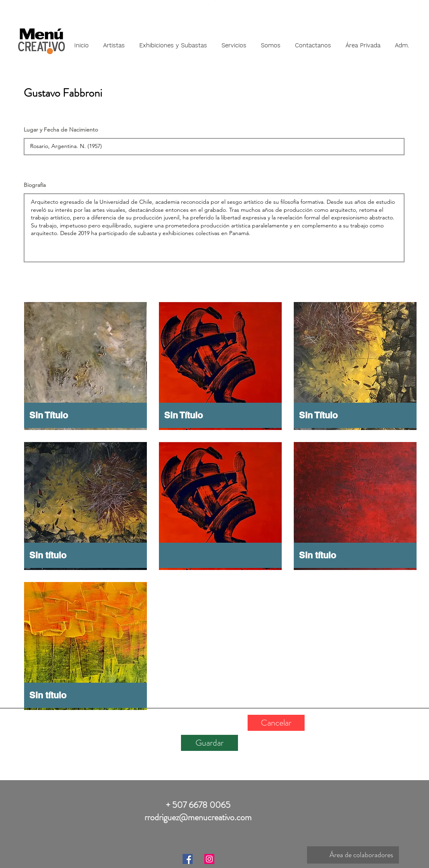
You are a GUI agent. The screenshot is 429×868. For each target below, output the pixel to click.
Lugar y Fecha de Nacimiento (61, 130)
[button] (114, 42)
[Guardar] (209, 743)
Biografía (35, 185)
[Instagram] (209, 859)
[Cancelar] (276, 723)
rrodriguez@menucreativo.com (198, 817)
